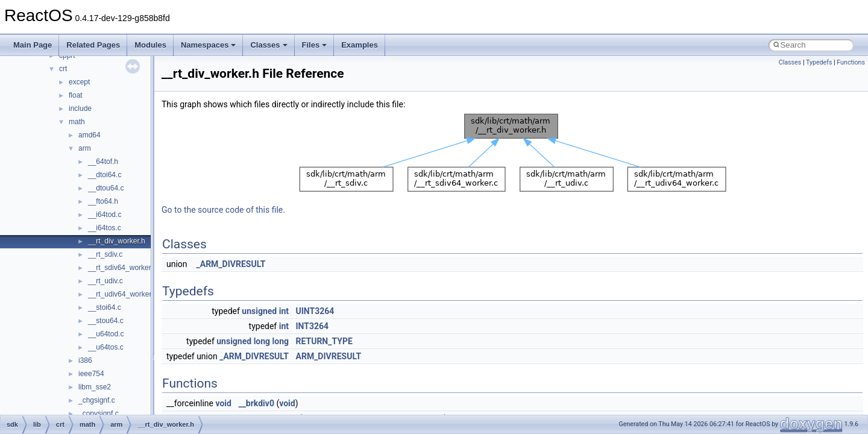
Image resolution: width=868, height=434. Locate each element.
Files (315, 45)
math (77, 122)
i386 (85, 360)
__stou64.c (106, 321)
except (79, 82)
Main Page (33, 45)
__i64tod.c (105, 215)
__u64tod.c (106, 334)
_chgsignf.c (97, 400)
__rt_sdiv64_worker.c (122, 268)
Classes (269, 45)
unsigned (259, 311)
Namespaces (209, 45)
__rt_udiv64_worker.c (122, 294)
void (223, 403)
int (284, 311)
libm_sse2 (95, 387)
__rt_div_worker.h (117, 241)
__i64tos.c (105, 228)
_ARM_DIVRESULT (231, 264)
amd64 (90, 135)
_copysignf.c (99, 414)
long (262, 341)
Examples (360, 45)
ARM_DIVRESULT (329, 356)
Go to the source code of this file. (223, 210)
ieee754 (91, 374)
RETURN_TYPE (324, 341)
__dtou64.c (106, 188)
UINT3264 (315, 311)
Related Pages (93, 45)
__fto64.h (103, 201)
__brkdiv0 (256, 403)
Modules (150, 45)
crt (63, 69)
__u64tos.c (106, 347)
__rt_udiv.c (105, 281)
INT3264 (313, 326)
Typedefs (819, 62)
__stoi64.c (105, 307)
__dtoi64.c (105, 175)
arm (85, 148)
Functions (851, 62)
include (80, 108)
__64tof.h (103, 162)
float (76, 95)
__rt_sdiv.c (105, 254)
